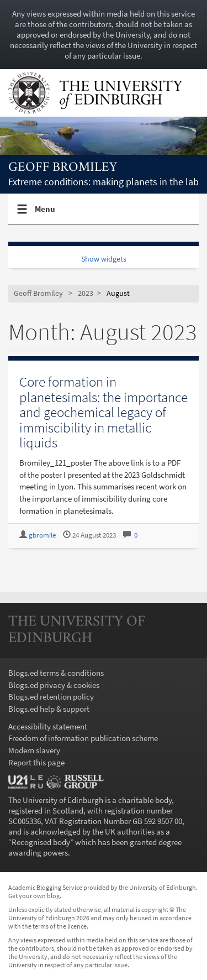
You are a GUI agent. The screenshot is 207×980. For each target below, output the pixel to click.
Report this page (36, 762)
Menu (45, 213)
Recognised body (41, 842)
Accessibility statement (48, 726)
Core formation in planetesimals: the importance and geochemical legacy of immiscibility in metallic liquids (104, 412)
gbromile (42, 535)
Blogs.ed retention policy (51, 697)
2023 (86, 293)
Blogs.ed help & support (49, 709)
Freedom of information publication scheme (83, 738)
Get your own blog (34, 896)
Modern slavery (34, 750)
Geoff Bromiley (63, 168)
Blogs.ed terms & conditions (56, 673)
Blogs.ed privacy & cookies (54, 685)
